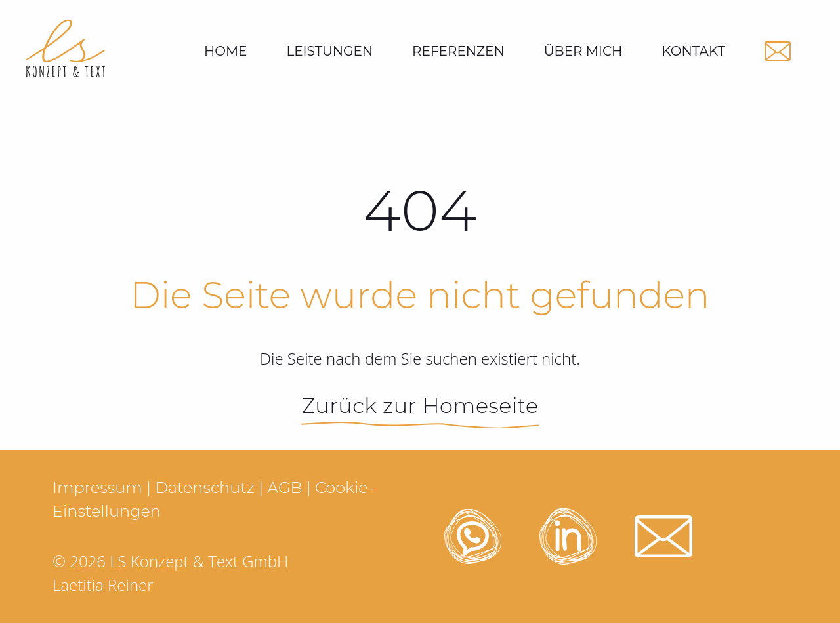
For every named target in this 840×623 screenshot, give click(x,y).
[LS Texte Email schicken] (778, 51)
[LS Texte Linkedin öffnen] (568, 536)
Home (226, 51)
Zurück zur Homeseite (420, 406)
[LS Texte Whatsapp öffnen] (473, 537)
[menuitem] (329, 51)
